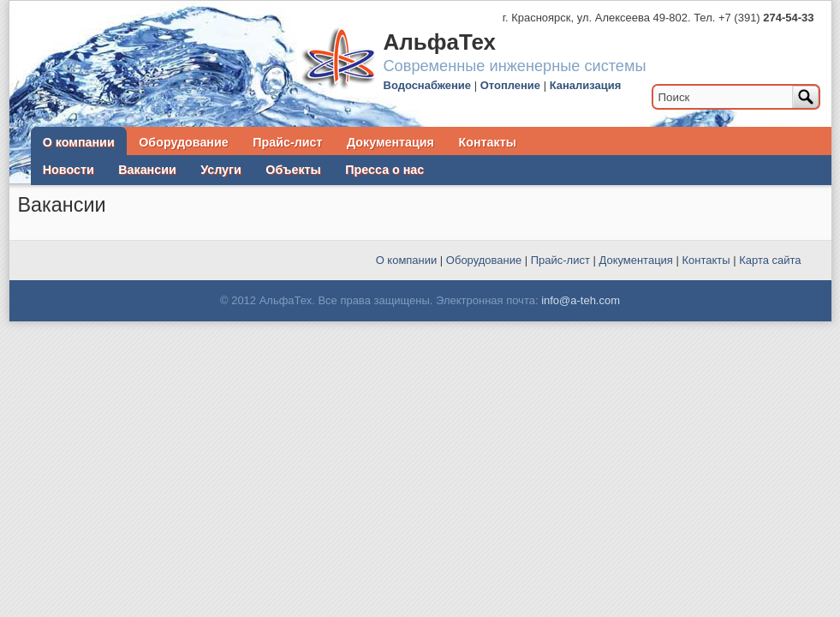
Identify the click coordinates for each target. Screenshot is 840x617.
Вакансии (147, 170)
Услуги (220, 170)
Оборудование (183, 142)
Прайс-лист (287, 142)
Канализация (586, 85)
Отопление (510, 85)
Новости (69, 170)
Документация (390, 142)
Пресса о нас (384, 170)
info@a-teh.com (581, 300)
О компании (79, 142)
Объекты (293, 170)
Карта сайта (770, 260)
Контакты (488, 142)
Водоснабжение (428, 85)
